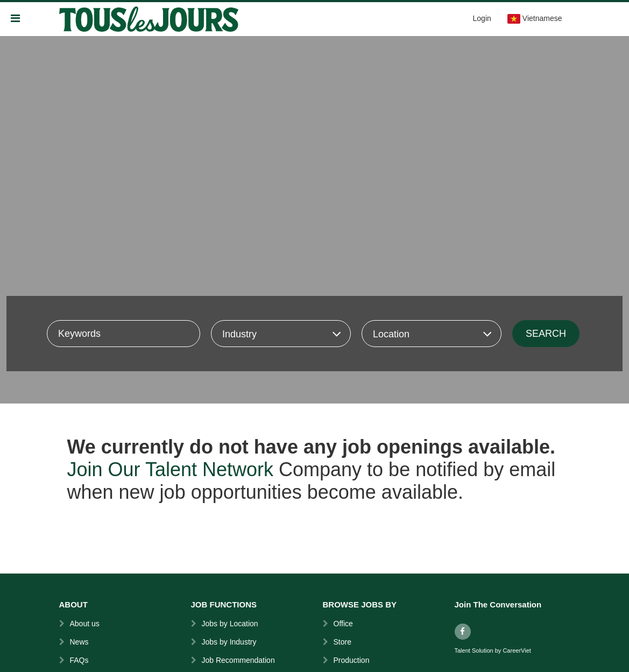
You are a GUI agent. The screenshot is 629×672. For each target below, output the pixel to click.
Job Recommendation (238, 660)
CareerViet (517, 651)
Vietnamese (535, 19)
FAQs (79, 660)
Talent (463, 651)
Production (352, 660)
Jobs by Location (230, 624)
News (79, 642)
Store (342, 642)
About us (85, 624)
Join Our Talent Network (171, 469)
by (499, 651)
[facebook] (463, 632)
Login (482, 18)
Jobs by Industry (229, 642)
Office (343, 624)
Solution (483, 651)
